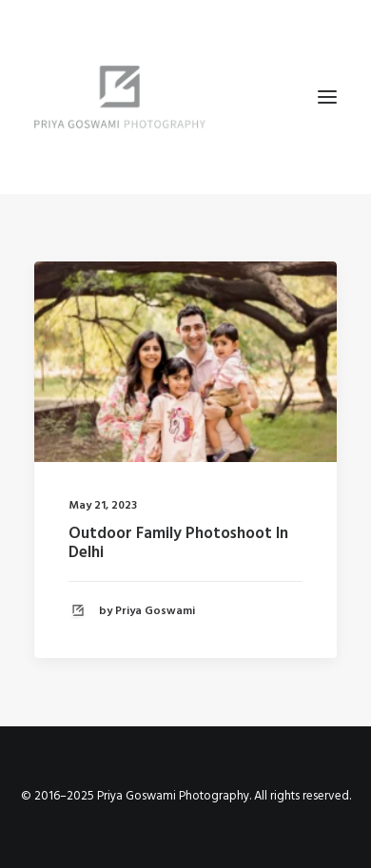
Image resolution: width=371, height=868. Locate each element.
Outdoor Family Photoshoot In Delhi (178, 543)
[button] (327, 97)
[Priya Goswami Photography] (185, 97)
